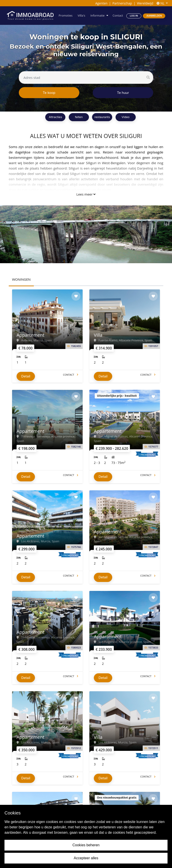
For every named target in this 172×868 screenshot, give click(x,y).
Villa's (82, 16)
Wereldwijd (145, 3)
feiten (79, 117)
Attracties (55, 117)
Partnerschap (122, 3)
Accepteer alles (86, 858)
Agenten (101, 3)
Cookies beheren (86, 845)
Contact (118, 16)
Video (126, 117)
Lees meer (86, 194)
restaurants (102, 117)
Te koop (49, 93)
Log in (134, 16)
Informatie (98, 16)
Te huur (123, 93)
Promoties (67, 16)
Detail (26, 375)
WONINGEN (21, 279)
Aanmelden (154, 16)
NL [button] (161, 3)
